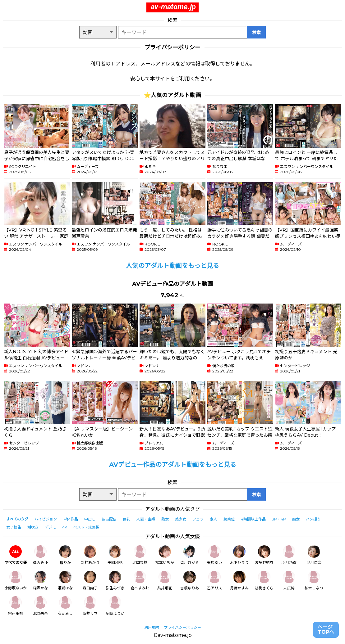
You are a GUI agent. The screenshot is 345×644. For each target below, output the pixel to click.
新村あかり (90, 555)
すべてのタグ (17, 519)
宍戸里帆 (16, 606)
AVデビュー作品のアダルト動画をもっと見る (173, 465)
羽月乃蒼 (289, 555)
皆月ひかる (190, 555)
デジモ (50, 527)
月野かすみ (239, 581)
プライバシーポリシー (182, 627)
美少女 (181, 519)
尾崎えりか (115, 606)
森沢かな (40, 581)
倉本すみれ (140, 581)
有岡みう (65, 606)
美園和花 (115, 555)
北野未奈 (40, 606)
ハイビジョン (46, 519)
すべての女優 (16, 555)
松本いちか (165, 555)
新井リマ (90, 606)
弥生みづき (115, 581)
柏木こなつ (314, 581)
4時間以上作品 (253, 519)
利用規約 (152, 627)
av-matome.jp (173, 7)
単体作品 (71, 519)
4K (65, 527)
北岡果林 (140, 555)
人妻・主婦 (146, 519)
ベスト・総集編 (86, 527)
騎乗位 (229, 519)
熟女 (165, 519)
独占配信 (109, 519)
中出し (90, 519)
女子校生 (14, 527)
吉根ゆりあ (190, 581)
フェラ (198, 519)
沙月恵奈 (314, 555)
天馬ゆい (214, 555)
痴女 (296, 519)
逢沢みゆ (40, 555)
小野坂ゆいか (16, 581)
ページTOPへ (326, 630)
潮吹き (33, 527)
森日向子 (90, 581)
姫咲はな (65, 581)
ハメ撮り (313, 519)
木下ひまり (239, 555)
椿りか (65, 555)
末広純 (289, 581)
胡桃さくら (264, 581)
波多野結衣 (264, 555)
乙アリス (214, 581)
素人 (214, 519)
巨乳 (126, 519)
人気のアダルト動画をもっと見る (172, 266)
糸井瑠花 (165, 581)
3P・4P (279, 519)
